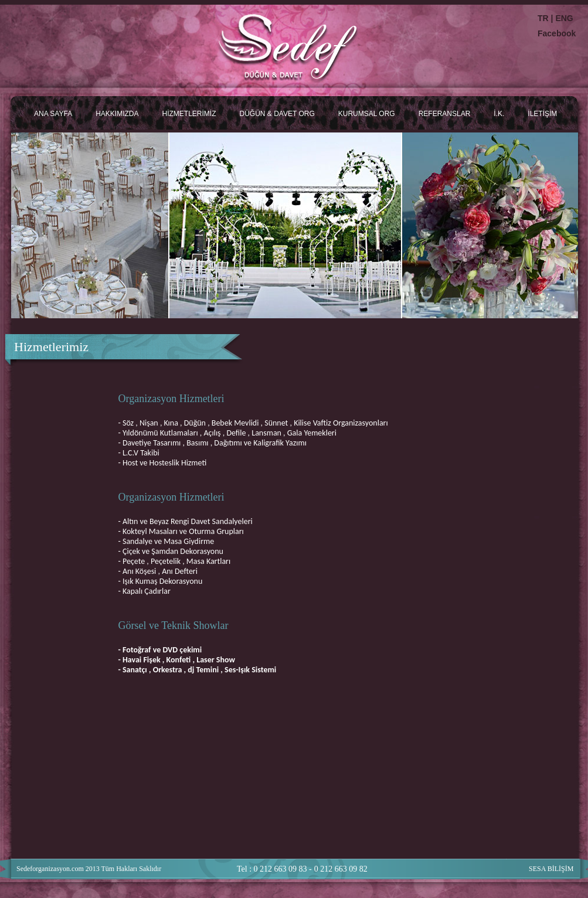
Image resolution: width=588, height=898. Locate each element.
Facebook (557, 33)
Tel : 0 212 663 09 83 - (274, 869)
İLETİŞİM (542, 114)
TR (544, 18)
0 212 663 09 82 (341, 869)
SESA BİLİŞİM (551, 869)
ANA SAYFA (53, 114)
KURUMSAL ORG (367, 114)
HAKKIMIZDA (117, 114)
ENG (564, 18)
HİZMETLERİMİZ (189, 114)
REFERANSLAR (445, 114)
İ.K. (499, 114)
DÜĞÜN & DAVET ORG (277, 114)
